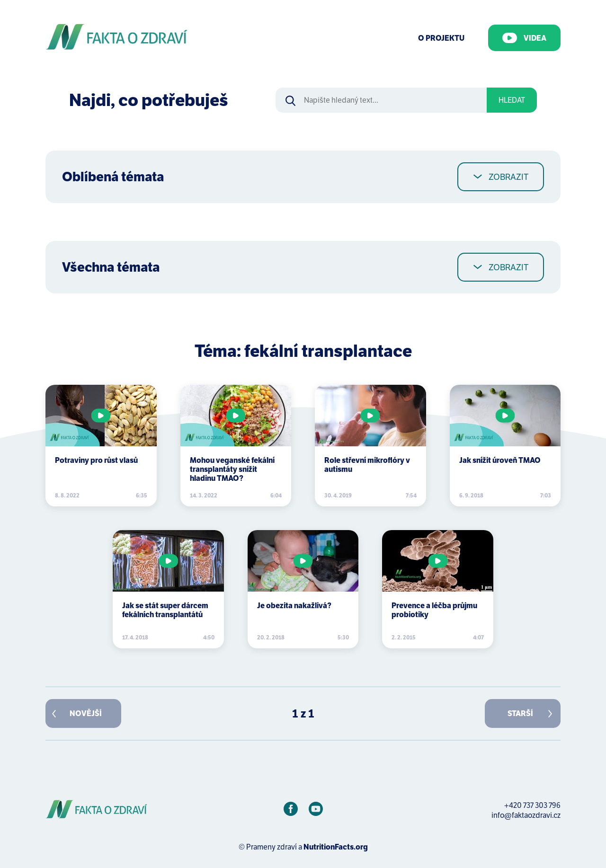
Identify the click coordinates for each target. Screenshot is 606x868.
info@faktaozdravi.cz (526, 815)
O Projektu (441, 38)
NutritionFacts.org (336, 847)
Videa (524, 38)
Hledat (512, 100)
